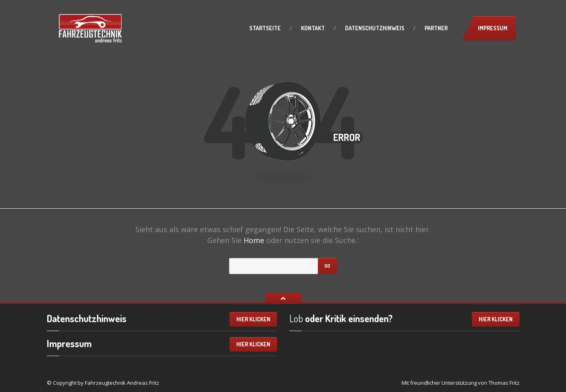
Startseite (265, 28)
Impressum (493, 28)
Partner (436, 28)
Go (327, 266)
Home (254, 240)
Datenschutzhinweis (375, 28)
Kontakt (313, 28)
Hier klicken (253, 319)
